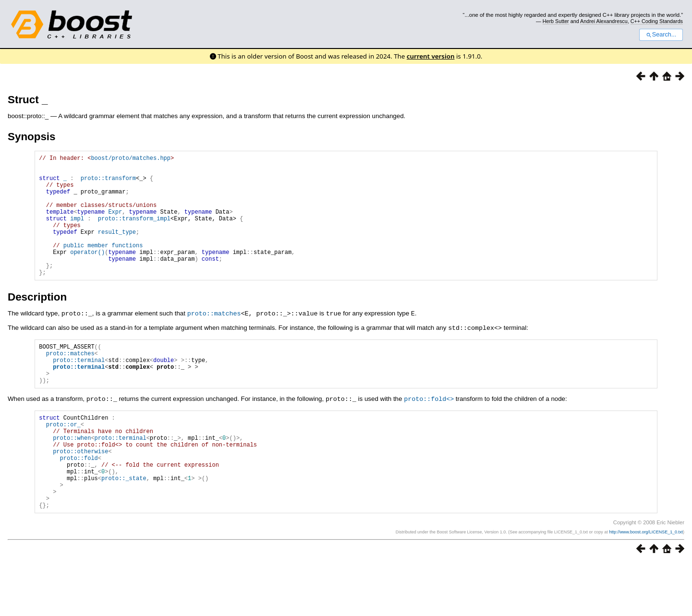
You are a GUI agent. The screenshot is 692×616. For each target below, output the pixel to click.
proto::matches (214, 339)
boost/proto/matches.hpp (131, 159)
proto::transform (108, 184)
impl (77, 233)
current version (431, 56)
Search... (661, 35)
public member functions (103, 265)
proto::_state (124, 525)
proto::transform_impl (134, 233)
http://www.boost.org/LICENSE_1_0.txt (646, 585)
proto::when (72, 477)
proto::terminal (79, 389)
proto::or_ (63, 460)
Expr (115, 224)
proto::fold (79, 501)
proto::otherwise (80, 493)
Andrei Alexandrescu (604, 21)
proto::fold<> (429, 432)
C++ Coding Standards (657, 21)
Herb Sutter (556, 21)
